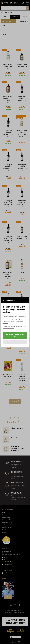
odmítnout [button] (5, 323)
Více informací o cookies (8, 328)
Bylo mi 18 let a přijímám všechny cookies (15, 336)
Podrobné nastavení (15, 342)
